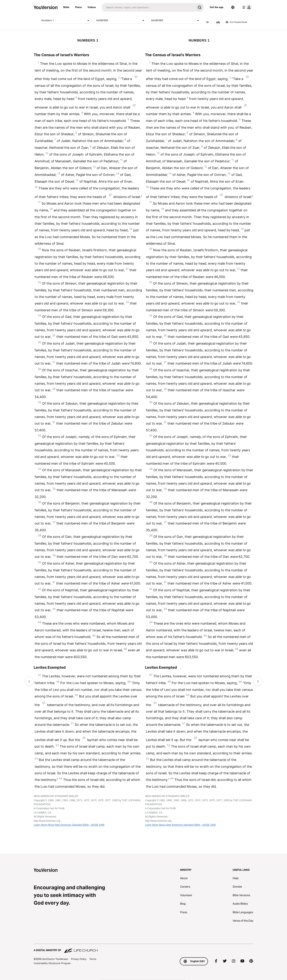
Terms (93, 959)
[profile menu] (246, 7)
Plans (78, 7)
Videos (92, 7)
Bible (66, 7)
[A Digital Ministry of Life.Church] (143, 949)
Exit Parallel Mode (236, 22)
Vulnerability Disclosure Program (52, 963)
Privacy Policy (79, 959)
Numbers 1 (66, 20)
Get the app (217, 7)
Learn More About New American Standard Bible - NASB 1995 (69, 825)
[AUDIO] (208, 22)
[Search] (148, 7)
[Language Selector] (233, 7)
